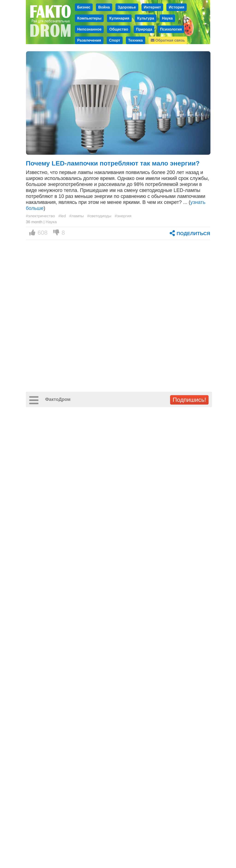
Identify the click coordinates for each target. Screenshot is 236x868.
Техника (136, 40)
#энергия (123, 216)
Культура (146, 18)
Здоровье (127, 7)
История (177, 7)
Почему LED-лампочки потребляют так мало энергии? (113, 163)
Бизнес (84, 7)
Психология (171, 29)
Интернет (152, 7)
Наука (167, 18)
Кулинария (119, 18)
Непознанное (89, 29)
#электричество (40, 216)
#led (62, 216)
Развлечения (89, 40)
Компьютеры (89, 18)
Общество (119, 29)
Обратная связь (168, 40)
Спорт (115, 40)
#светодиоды (99, 216)
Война (104, 7)
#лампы (77, 216)
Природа (144, 29)
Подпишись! (189, 400)
